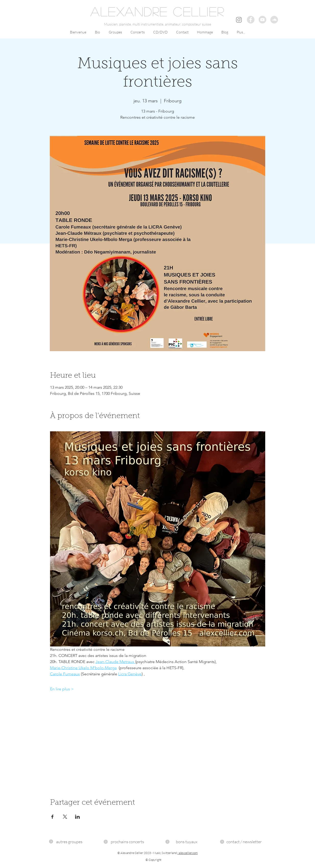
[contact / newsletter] (244, 842)
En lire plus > (62, 689)
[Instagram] (239, 20)
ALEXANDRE (129, 11)
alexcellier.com (188, 853)
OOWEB (277, 832)
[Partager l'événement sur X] (65, 817)
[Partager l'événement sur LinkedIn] (77, 817)
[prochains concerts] (127, 842)
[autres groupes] (69, 842)
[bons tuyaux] (187, 842)
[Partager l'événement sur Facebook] (52, 817)
